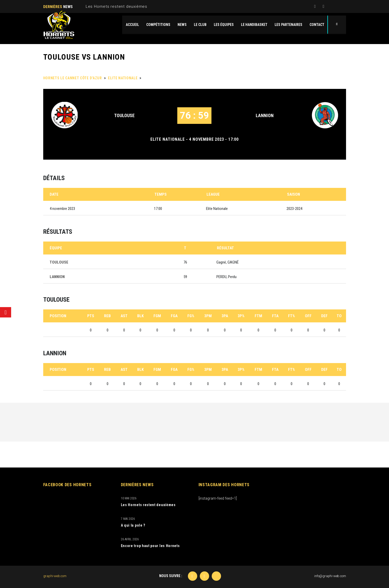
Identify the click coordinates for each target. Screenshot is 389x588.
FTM (258, 316)
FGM (157, 316)
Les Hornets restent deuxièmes (116, 6)
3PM (208, 316)
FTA (275, 316)
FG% (191, 316)
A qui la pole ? (133, 525)
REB (107, 316)
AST (124, 316)
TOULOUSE (124, 115)
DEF (324, 316)
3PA (225, 316)
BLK (140, 316)
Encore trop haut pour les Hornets (150, 546)
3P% (241, 316)
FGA (174, 316)
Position (58, 316)
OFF (308, 316)
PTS (91, 316)
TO (339, 316)
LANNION (265, 115)
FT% (292, 316)
